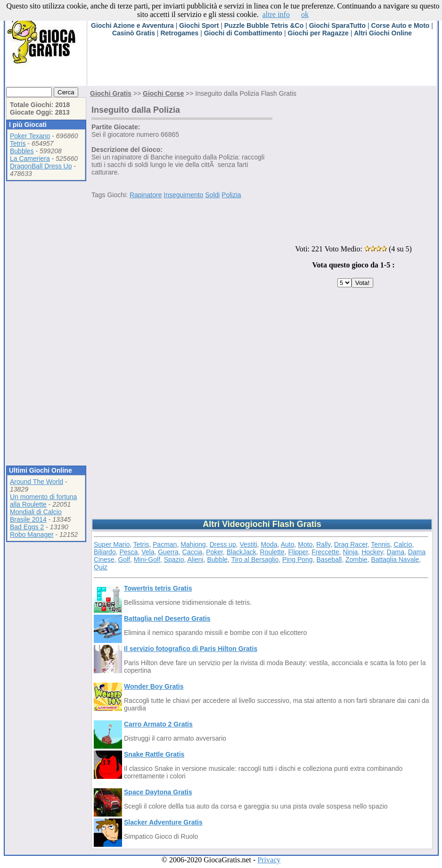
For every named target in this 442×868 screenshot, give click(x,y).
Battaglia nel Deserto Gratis (167, 618)
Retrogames (179, 33)
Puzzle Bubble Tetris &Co (264, 25)
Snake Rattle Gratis (154, 754)
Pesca (128, 552)
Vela (148, 552)
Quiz (101, 567)
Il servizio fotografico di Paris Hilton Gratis (191, 649)
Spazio (174, 559)
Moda (269, 544)
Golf (124, 559)
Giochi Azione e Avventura (132, 25)
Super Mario (112, 544)
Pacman (165, 544)
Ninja (350, 552)
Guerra (168, 552)
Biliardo (105, 552)
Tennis (380, 544)
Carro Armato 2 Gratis (158, 724)
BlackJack (241, 552)
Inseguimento (183, 195)
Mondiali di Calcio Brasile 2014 (36, 516)
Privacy (269, 860)
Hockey (372, 552)
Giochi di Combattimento (243, 33)
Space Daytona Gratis (158, 792)
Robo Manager (32, 534)
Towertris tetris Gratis (158, 588)
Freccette (325, 552)
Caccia (192, 552)
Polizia (231, 195)
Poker (214, 552)
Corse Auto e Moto (400, 25)
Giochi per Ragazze (318, 33)
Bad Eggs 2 (27, 527)
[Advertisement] (259, 65)
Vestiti (248, 544)
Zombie (356, 559)
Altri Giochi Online (383, 33)
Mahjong (193, 544)
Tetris (18, 143)
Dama (396, 552)
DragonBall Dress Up (41, 166)
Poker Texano (30, 136)
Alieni (195, 559)
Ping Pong (298, 559)
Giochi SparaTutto (337, 25)
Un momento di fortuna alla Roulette (43, 501)
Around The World (37, 482)
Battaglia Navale (395, 559)
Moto (305, 544)
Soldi (212, 195)
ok (305, 14)
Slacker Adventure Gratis (163, 822)
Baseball (329, 559)
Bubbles (22, 151)
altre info (276, 14)
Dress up (223, 544)
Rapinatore (146, 195)
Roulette (272, 552)
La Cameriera (30, 159)
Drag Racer (351, 544)
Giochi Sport (199, 25)
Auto (288, 544)
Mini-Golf (147, 559)
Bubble (218, 559)
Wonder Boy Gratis (154, 686)
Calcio (403, 544)
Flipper (298, 552)
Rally (323, 544)
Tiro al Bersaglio (255, 559)
